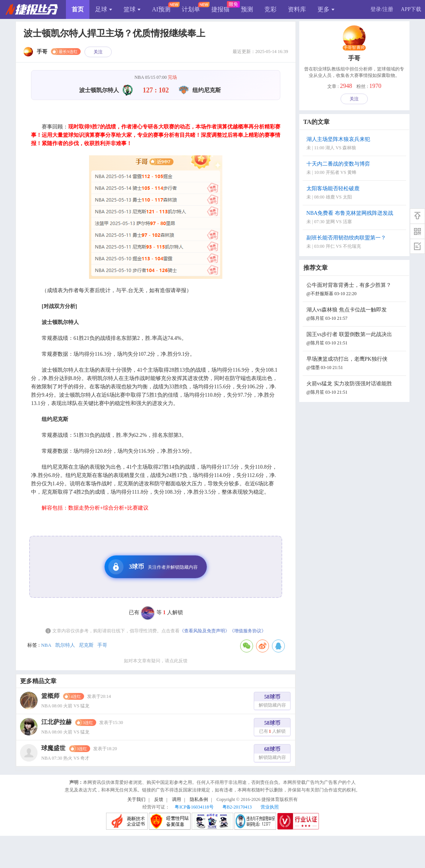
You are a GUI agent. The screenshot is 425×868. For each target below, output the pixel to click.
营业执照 (270, 807)
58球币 (272, 702)
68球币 (272, 754)
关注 (98, 52)
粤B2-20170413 (237, 807)
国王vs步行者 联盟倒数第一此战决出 (355, 339)
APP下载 (411, 9)
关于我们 (136, 799)
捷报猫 (220, 9)
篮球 (132, 9)
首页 (78, 9)
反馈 (159, 799)
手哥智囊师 (354, 48)
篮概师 (50, 696)
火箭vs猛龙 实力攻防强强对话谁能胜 (355, 389)
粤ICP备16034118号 (194, 807)
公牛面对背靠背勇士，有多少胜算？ (355, 290)
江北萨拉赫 (56, 722)
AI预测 (161, 9)
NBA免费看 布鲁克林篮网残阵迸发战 (355, 218)
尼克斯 (86, 645)
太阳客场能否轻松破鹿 (355, 193)
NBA (46, 645)
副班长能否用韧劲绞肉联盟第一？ (355, 243)
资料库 (297, 9)
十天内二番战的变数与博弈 (355, 169)
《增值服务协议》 (248, 631)
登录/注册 (382, 9)
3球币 (153, 567)
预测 (247, 9)
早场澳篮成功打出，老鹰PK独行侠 (355, 364)
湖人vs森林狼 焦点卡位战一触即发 (355, 315)
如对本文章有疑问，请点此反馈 (156, 661)
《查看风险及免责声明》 (205, 631)
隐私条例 (199, 799)
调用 (177, 799)
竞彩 (270, 9)
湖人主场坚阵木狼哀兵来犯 (355, 144)
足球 (104, 9)
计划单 (191, 9)
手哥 (102, 645)
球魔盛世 (53, 748)
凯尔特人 (65, 645)
